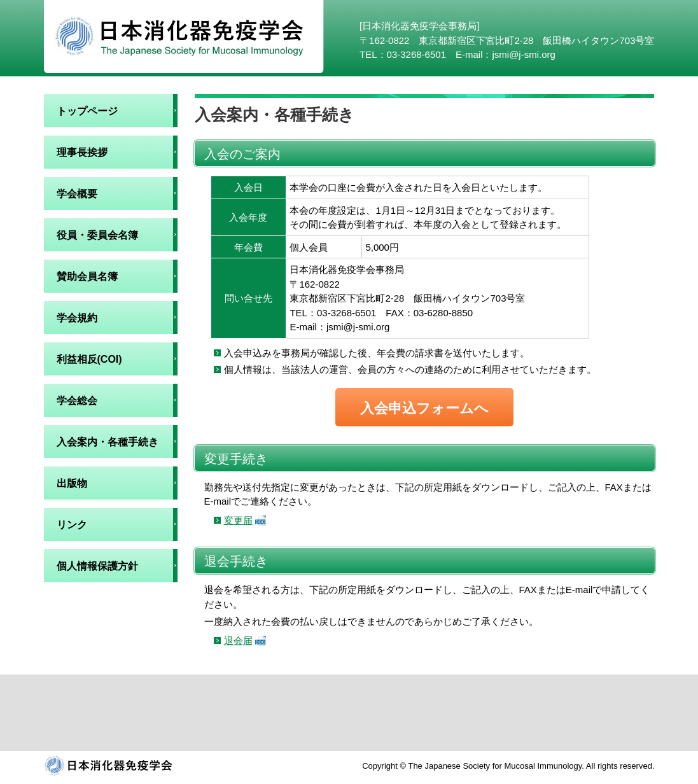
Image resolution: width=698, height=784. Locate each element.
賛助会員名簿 (87, 276)
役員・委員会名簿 (97, 235)
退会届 (238, 640)
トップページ (87, 111)
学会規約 (77, 318)
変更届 (238, 520)
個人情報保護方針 (97, 566)
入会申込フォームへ (424, 408)
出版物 (72, 483)
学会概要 (77, 194)
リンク (72, 525)
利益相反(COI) (89, 359)
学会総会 (77, 401)
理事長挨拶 (82, 152)
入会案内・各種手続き (108, 442)
